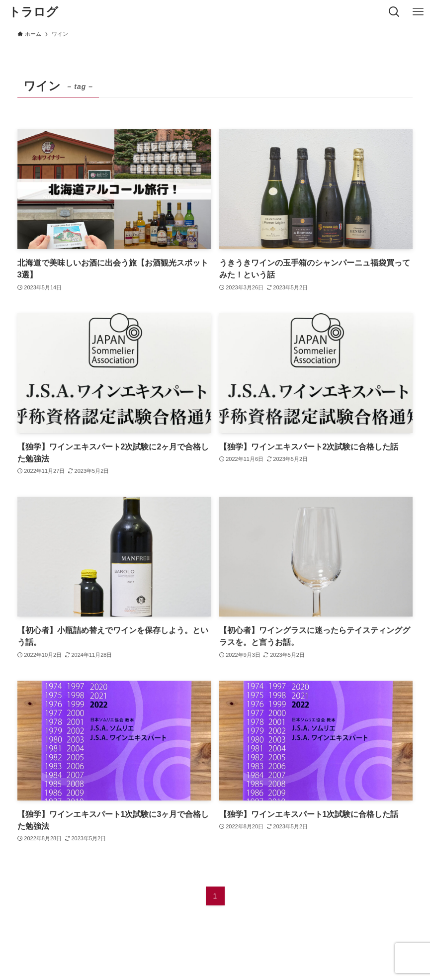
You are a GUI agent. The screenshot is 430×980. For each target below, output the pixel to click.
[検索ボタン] (394, 12)
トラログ (33, 12)
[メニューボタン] (418, 12)
